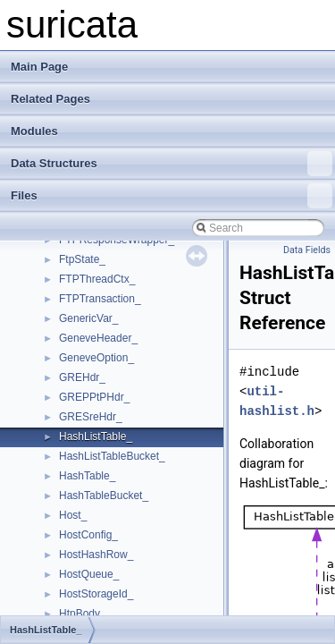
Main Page (39, 67)
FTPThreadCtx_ (97, 279)
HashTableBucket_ (104, 496)
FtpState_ (82, 259)
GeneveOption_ (96, 358)
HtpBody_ (83, 614)
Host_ (73, 515)
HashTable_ (87, 476)
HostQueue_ (89, 574)
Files (172, 196)
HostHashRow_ (96, 555)
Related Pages (50, 99)
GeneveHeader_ (98, 338)
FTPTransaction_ (100, 299)
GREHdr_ (82, 377)
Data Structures (172, 164)
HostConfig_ (88, 535)
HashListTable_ (96, 436)
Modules (34, 131)
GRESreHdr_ (91, 417)
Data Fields (307, 250)
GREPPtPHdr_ (94, 397)
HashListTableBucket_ (112, 456)
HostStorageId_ (96, 594)
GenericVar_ (88, 318)
